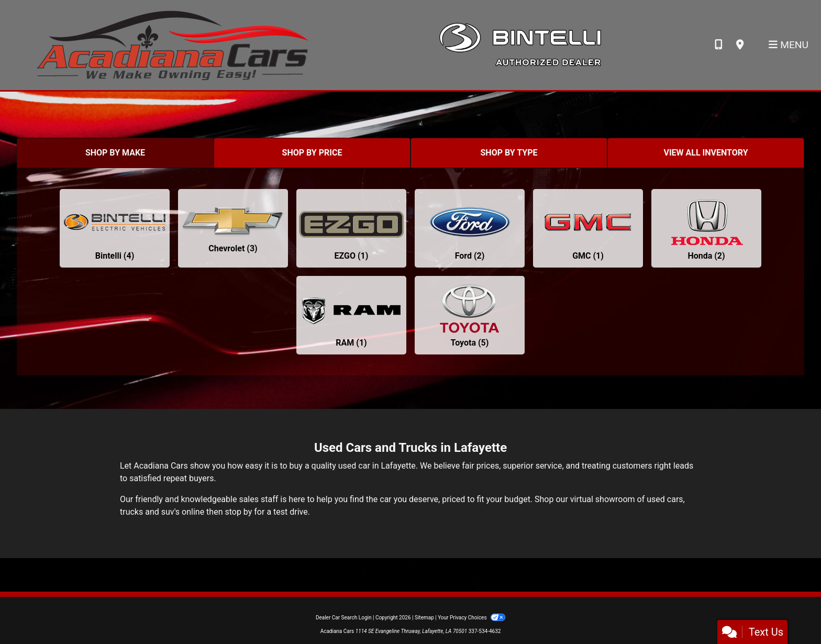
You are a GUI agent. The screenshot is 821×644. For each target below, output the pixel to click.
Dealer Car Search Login (344, 618)
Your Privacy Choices (471, 618)
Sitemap (424, 618)
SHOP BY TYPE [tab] (509, 153)
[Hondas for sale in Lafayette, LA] (706, 228)
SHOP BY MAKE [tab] (115, 153)
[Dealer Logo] (172, 44)
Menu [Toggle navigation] (789, 45)
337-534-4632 (485, 631)
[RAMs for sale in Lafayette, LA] (351, 315)
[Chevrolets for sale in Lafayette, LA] (233, 228)
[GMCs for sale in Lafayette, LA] (588, 228)
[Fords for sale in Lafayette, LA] (470, 228)
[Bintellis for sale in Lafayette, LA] (115, 228)
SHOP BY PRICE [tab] (312, 153)
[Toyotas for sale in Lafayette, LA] (470, 315)
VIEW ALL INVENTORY (706, 153)
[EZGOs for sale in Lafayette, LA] (351, 228)
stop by (238, 512)
